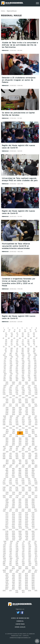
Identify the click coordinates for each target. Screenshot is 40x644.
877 (23, 592)
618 (17, 511)
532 (23, 484)
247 (20, 396)
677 (36, 530)
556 (30, 491)
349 (4, 428)
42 (9, 338)
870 (4, 591)
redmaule (5, 50)
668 (14, 528)
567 (33, 494)
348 (33, 426)
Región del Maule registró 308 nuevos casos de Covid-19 (19, 317)
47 (37, 338)
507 (13, 477)
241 (17, 394)
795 (23, 565)
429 (33, 452)
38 (23, 336)
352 (23, 428)
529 (4, 484)
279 (17, 406)
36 (12, 336)
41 (3, 338)
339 (11, 425)
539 (33, 486)
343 (36, 425)
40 (34, 336)
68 (17, 345)
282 (36, 406)
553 (10, 491)
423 (29, 450)
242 (23, 394)
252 (17, 397)
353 (30, 428)
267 (13, 403)
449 (11, 458)
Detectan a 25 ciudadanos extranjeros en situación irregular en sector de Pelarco (19, 80)
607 (20, 508)
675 (23, 530)
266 (7, 403)
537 (20, 486)
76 (25, 347)
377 (10, 436)
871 (11, 591)
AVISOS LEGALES (20, 627)
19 (20, 331)
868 (27, 589)
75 (20, 347)
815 (11, 572)
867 (20, 589)
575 (11, 497)
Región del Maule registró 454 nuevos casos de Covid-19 (18, 147)
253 (23, 397)
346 (20, 426)
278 (10, 406)
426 (14, 452)
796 (30, 565)
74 (15, 347)
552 (4, 491)
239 (4, 394)
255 (36, 397)
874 (30, 591)
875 (36, 591)
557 (36, 491)
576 (17, 497)
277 (4, 406)
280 (23, 406)
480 (36, 467)
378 (17, 436)
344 (7, 426)
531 (17, 484)
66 (6, 345)
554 (17, 491)
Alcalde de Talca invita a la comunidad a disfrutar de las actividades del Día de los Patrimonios (20, 45)
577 (23, 497)
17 (9, 331)
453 (36, 458)
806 (27, 569)
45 (25, 338)
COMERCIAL (20, 621)
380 (30, 436)
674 (17, 530)
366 (13, 433)
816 (17, 572)
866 (13, 589)
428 (26, 452)
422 (23, 450)
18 (14, 331)
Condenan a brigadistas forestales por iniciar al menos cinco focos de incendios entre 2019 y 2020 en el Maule (19, 282)
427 (20, 452)
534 (36, 484)
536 (14, 486)
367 (20, 433)
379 (23, 436)
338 (4, 425)
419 (4, 450)
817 (23, 572)
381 (36, 436)
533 (30, 484)
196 (23, 381)
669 (20, 528)
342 (30, 425)
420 (10, 450)
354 (36, 428)
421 (17, 450)
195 (17, 381)
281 (30, 406)
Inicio (3, 11)
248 (26, 396)
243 (30, 394)
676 (30, 530)
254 (30, 397)
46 (31, 338)
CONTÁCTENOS (20, 624)
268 (20, 403)
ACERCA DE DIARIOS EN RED (20, 618)
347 (26, 426)
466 (20, 464)
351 (17, 428)
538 (26, 486)
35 (6, 336)
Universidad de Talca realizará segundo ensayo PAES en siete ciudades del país (20, 179)
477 (17, 467)
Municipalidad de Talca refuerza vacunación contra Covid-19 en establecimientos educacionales (16, 246)
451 (23, 458)
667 (7, 528)
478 (23, 467)
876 (17, 592)
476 (10, 467)
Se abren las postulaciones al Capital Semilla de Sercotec (18, 114)
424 (36, 450)
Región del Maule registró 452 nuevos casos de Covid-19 (18, 212)
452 (30, 458)
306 (27, 414)
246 (14, 396)
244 (36, 394)
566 (27, 494)
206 (20, 384)
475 (4, 467)
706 (27, 540)
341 (23, 425)
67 (12, 345)
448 (4, 458)
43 (14, 338)
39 (28, 336)
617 (10, 511)
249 (33, 396)
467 (27, 464)
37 (17, 336)
